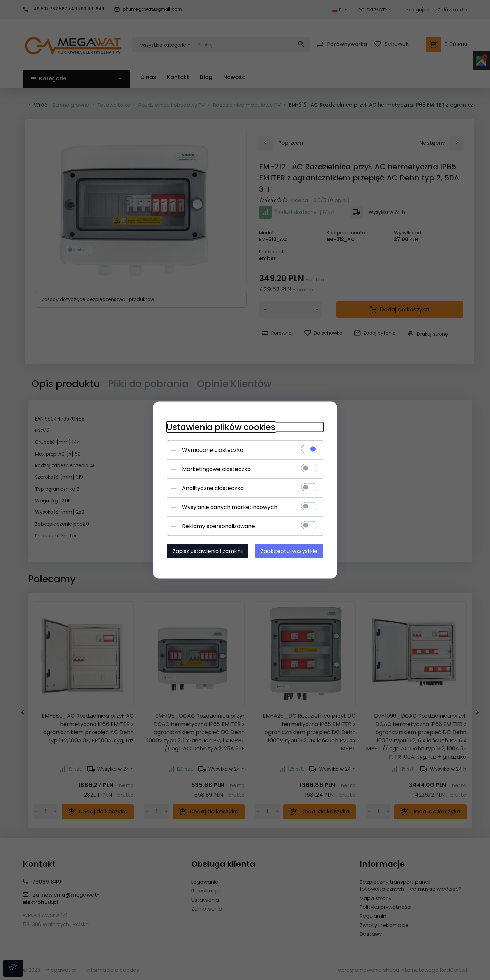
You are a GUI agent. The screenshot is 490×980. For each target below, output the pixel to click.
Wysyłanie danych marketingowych (230, 507)
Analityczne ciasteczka (213, 488)
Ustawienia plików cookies (221, 427)
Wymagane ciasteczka (213, 450)
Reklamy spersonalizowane (218, 526)
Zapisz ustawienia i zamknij (208, 551)
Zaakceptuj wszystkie (289, 551)
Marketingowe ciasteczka (216, 469)
